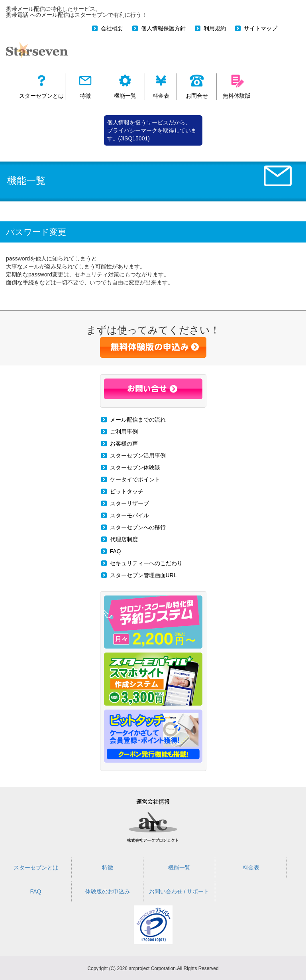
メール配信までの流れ (138, 420)
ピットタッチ (127, 491)
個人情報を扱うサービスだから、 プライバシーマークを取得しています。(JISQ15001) (152, 130)
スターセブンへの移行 (138, 527)
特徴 (108, 868)
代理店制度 (124, 539)
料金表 (251, 868)
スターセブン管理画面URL (143, 575)
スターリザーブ (129, 503)
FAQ (116, 551)
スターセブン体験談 (135, 467)
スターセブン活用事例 (138, 455)
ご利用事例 (124, 432)
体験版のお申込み (108, 891)
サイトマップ (261, 28)
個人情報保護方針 (163, 28)
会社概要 (112, 28)
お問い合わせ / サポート (179, 891)
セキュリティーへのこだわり (146, 563)
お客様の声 (124, 444)
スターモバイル (129, 515)
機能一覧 (179, 868)
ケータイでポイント (135, 479)
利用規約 (215, 28)
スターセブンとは (36, 868)
